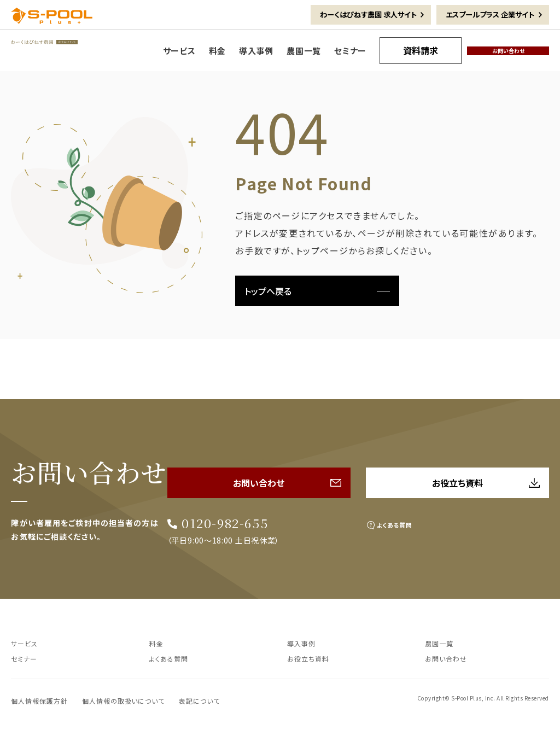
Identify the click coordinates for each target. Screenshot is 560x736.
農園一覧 (441, 642)
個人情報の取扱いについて (124, 700)
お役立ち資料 (311, 657)
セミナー (26, 657)
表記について (199, 700)
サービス (27, 642)
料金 (157, 642)
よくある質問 (409, 515)
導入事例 (304, 642)
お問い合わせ (449, 657)
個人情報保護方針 (39, 700)
